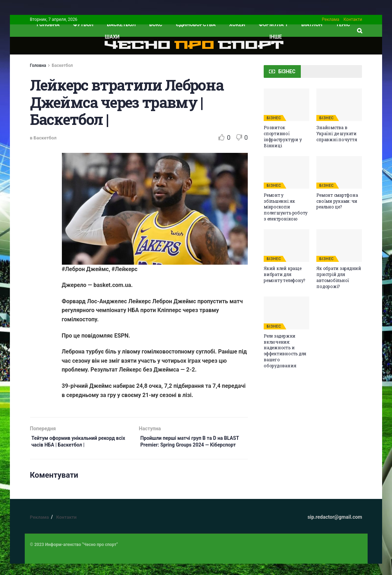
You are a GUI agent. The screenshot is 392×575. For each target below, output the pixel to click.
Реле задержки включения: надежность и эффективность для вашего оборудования (285, 351)
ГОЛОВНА (48, 24)
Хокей (237, 24)
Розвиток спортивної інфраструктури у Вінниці (283, 136)
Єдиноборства (196, 24)
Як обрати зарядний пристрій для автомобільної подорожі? (339, 277)
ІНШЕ (276, 37)
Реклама (331, 19)
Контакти (353, 19)
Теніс (343, 24)
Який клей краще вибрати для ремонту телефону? (284, 274)
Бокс (156, 24)
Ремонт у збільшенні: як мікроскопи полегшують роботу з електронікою (286, 207)
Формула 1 (273, 24)
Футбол (83, 24)
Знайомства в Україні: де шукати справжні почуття (337, 133)
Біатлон (312, 24)
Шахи (112, 37)
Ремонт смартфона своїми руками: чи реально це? (337, 201)
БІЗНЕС (274, 118)
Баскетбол (121, 24)
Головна (38, 65)
